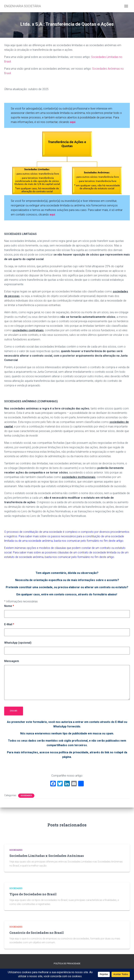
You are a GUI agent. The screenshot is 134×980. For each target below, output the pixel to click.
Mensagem (12, 661)
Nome (9, 606)
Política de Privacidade (67, 964)
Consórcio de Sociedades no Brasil (37, 933)
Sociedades (26, 796)
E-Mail (9, 624)
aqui (52, 215)
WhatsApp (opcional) (18, 643)
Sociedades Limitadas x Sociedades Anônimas (47, 856)
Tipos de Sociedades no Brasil (33, 894)
